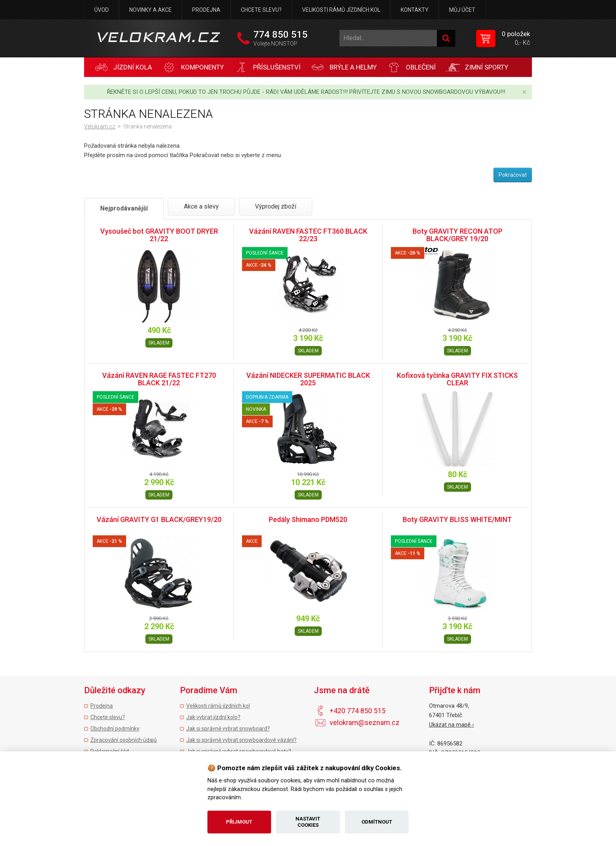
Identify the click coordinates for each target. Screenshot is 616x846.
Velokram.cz (100, 126)
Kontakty (415, 10)
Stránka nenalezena (148, 126)
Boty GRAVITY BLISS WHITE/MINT (457, 519)
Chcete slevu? (261, 10)
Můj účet (462, 10)
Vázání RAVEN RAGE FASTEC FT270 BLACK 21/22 (159, 379)
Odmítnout (377, 822)
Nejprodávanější (124, 208)
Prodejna (206, 10)
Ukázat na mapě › (452, 725)
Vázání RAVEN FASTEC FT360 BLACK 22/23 (308, 235)
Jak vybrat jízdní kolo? (213, 717)
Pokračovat (513, 175)
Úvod (102, 10)
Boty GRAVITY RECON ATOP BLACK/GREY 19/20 (457, 235)
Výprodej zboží (276, 206)
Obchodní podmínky (115, 729)
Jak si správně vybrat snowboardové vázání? (241, 740)
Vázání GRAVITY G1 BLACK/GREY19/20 (159, 519)
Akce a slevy (201, 206)
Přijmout (239, 822)
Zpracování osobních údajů (124, 740)
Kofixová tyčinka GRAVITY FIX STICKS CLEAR (457, 379)
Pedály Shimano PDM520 (308, 519)
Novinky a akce (150, 10)
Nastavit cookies (308, 822)
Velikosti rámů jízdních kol (341, 10)
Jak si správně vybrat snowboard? (228, 729)
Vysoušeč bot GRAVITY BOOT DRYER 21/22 (159, 235)
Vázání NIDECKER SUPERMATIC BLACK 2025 (308, 379)
